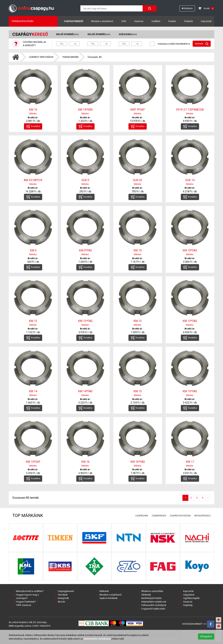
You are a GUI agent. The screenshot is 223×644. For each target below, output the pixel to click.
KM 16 (85, 462)
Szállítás (156, 21)
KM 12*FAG (85, 321)
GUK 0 (85, 180)
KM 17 (190, 462)
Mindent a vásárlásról (102, 21)
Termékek (63, 595)
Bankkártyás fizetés (151, 598)
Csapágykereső (73, 21)
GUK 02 (138, 180)
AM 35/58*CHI (33, 180)
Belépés (187, 8)
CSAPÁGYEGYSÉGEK (180, 516)
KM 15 (138, 391)
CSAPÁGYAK (142, 516)
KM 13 (138, 321)
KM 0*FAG (85, 250)
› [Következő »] (208, 498)
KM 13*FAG (190, 321)
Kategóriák (63, 598)
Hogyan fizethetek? (26, 602)
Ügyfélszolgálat (191, 598)
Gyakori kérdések (109, 598)
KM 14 (33, 391)
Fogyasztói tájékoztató (153, 609)
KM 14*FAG (85, 391)
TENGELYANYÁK (70, 57)
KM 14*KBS (85, 110)
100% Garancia (23, 605)
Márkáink (104, 591)
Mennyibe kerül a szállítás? (30, 591)
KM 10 (33, 110)
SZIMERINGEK (159, 516)
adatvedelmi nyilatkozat (97, 639)
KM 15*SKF (33, 462)
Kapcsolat (206, 21)
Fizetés (172, 21)
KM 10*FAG (190, 250)
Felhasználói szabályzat (154, 605)
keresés (202, 44)
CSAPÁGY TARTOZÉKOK (41, 57)
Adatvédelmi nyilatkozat (154, 602)
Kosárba (33, 126)
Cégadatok (189, 595)
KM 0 (33, 250)
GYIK (124, 21)
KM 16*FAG (138, 462)
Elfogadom (206, 636)
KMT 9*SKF (138, 110)
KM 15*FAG (190, 391)
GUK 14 (190, 180)
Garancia (139, 21)
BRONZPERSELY (203, 516)
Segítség (188, 605)
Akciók (61, 602)
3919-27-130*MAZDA (190, 110)
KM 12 (33, 321)
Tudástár (189, 21)
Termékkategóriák (23, 21)
